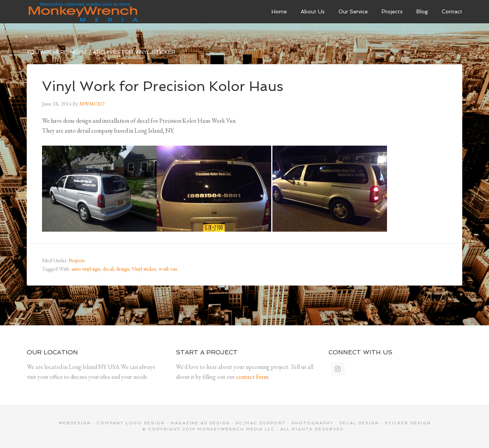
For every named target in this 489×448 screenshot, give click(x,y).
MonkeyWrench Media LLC (236, 429)
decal (108, 269)
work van (168, 269)
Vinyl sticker (144, 269)
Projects (77, 260)
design (123, 269)
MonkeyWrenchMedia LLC (84, 11)
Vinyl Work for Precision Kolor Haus (163, 86)
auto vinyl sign (86, 269)
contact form (252, 377)
